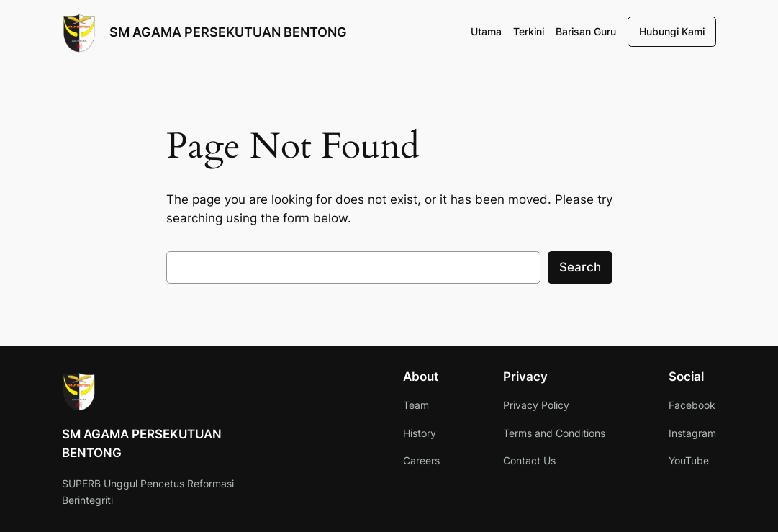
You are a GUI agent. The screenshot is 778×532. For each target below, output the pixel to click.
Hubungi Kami (672, 31)
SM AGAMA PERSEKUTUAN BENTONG (228, 32)
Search (580, 267)
